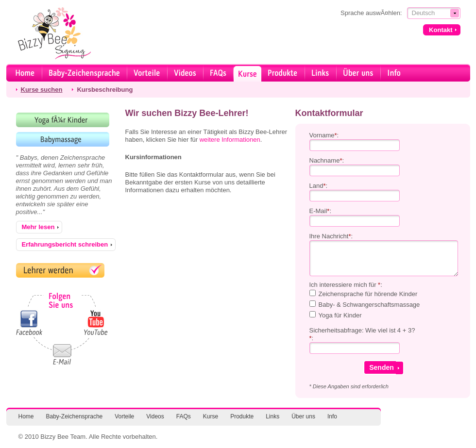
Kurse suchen (42, 90)
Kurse (211, 416)
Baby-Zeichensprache (75, 416)
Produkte (242, 416)
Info (332, 416)
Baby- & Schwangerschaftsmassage (369, 305)
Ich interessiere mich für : (346, 285)
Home (26, 416)
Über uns (303, 416)
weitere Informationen (230, 140)
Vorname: (324, 135)
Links (272, 416)
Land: (319, 186)
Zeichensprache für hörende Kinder (368, 294)
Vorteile (124, 416)
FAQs (184, 416)
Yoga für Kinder (340, 315)
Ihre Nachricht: (331, 236)
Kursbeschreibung (105, 90)
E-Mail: (321, 211)
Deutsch (424, 13)
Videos (155, 416)
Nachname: (327, 160)
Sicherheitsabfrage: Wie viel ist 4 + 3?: (362, 334)
